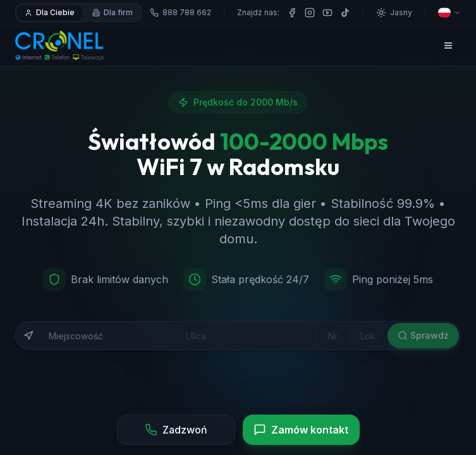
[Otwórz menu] (448, 45)
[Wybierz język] (449, 13)
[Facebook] (292, 13)
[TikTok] (345, 13)
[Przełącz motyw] (394, 13)
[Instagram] (310, 13)
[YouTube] (327, 13)
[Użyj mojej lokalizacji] (28, 341)
